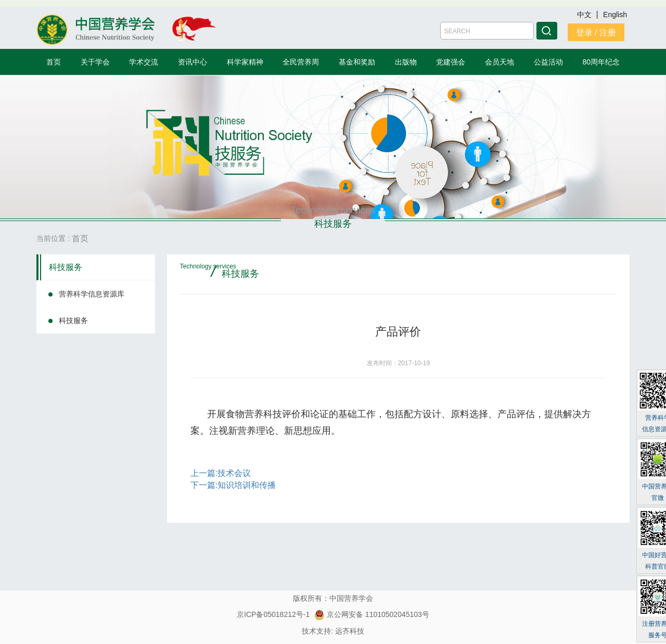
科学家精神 (245, 62)
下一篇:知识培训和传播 (233, 485)
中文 (585, 15)
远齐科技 (350, 631)
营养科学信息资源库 (92, 294)
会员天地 (499, 62)
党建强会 (451, 62)
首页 (54, 62)
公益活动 (548, 62)
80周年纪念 (601, 62)
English (615, 15)
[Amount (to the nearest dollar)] (487, 31)
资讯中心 (193, 62)
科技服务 (66, 267)
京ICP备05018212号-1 (273, 614)
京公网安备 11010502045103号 (372, 614)
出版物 (406, 62)
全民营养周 (301, 62)
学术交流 (144, 62)
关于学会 (95, 62)
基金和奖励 (357, 62)
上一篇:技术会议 (221, 473)
